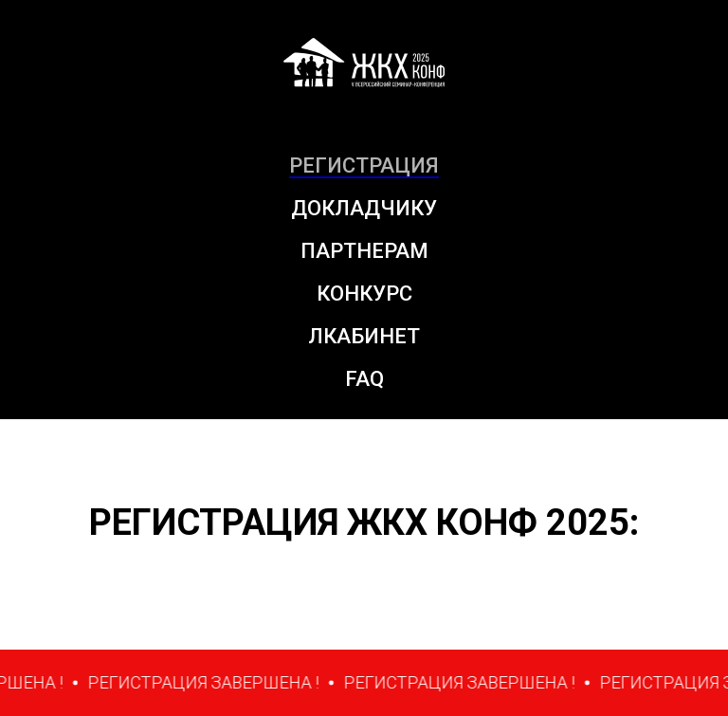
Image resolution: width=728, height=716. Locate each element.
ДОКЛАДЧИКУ (364, 208)
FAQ (364, 379)
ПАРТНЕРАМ (364, 251)
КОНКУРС (364, 294)
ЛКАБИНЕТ (364, 336)
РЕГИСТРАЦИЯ (364, 165)
